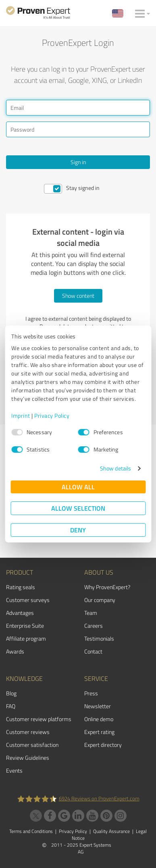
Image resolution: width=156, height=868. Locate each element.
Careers (94, 626)
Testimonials (99, 638)
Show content (78, 296)
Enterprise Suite (25, 626)
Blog (11, 693)
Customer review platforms (39, 719)
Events (14, 770)
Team (91, 613)
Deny (78, 530)
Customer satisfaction (32, 745)
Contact (93, 651)
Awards (15, 651)
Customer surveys (28, 600)
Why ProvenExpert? (107, 587)
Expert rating (99, 732)
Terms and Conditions (31, 831)
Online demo (99, 719)
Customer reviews (28, 732)
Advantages (20, 613)
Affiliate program (26, 638)
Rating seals (21, 587)
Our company (100, 600)
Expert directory (103, 745)
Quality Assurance (111, 831)
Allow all (78, 487)
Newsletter (98, 706)
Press (91, 693)
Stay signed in (83, 188)
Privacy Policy (52, 415)
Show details (115, 468)
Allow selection (78, 508)
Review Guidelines (28, 758)
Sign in (78, 162)
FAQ (11, 706)
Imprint (21, 415)
